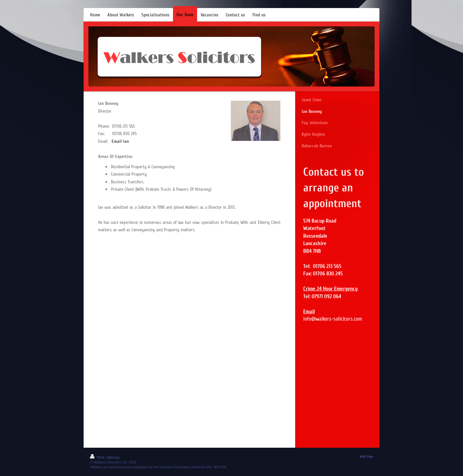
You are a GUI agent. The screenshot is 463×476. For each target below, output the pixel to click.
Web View (366, 457)
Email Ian (120, 141)
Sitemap (113, 457)
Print (97, 457)
